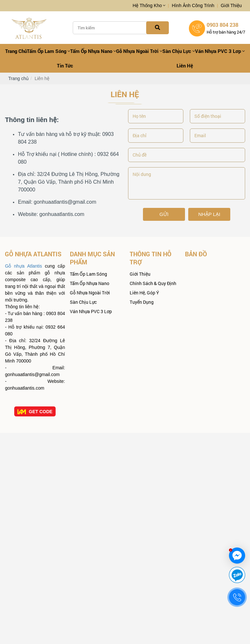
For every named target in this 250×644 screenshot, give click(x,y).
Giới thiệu (231, 5)
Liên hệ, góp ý (144, 293)
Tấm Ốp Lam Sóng (49, 51)
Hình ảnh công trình (193, 5)
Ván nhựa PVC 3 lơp (220, 51)
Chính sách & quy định (153, 283)
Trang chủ (16, 51)
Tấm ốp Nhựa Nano (93, 51)
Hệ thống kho (149, 5)
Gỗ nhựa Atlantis (23, 266)
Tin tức (65, 66)
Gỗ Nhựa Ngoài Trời (139, 51)
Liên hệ (185, 66)
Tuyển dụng (142, 302)
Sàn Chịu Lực (179, 51)
